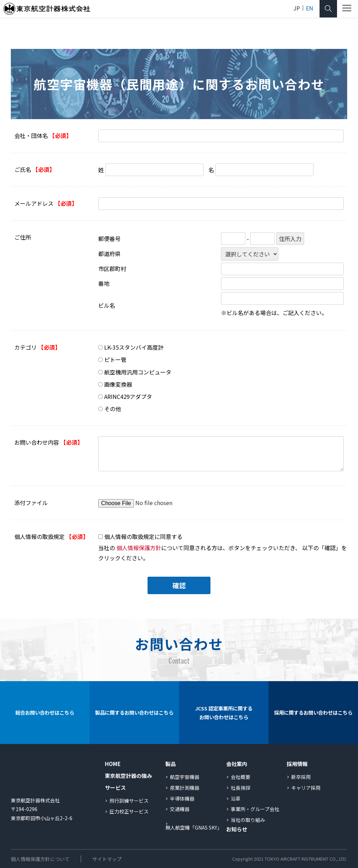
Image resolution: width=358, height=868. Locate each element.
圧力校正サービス (129, 811)
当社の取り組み (248, 820)
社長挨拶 (241, 788)
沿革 (236, 798)
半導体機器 (182, 798)
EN (310, 8)
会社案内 (237, 764)
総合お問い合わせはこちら (45, 712)
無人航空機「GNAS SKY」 (194, 827)
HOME (113, 764)
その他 (113, 409)
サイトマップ (107, 859)
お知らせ (237, 829)
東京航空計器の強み (128, 776)
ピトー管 (115, 359)
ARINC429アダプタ (128, 396)
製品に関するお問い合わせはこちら (134, 712)
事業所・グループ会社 (255, 809)
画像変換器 (118, 384)
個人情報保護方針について (40, 859)
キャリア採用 (306, 788)
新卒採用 (301, 777)
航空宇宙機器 (185, 777)
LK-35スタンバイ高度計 (134, 347)
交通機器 (180, 809)
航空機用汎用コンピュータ (138, 372)
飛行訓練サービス (129, 801)
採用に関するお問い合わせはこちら (313, 712)
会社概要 (241, 777)
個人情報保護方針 (139, 548)
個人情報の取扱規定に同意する (143, 537)
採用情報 (297, 764)
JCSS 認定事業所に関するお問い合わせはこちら (224, 713)
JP (297, 8)
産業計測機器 (185, 788)
